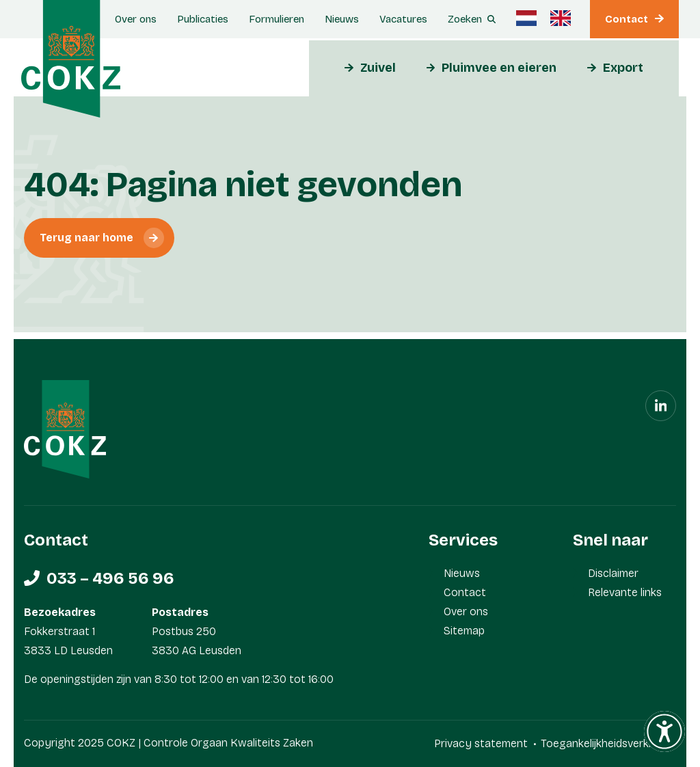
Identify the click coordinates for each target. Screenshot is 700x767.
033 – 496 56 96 (110, 578)
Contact (627, 19)
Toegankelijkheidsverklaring (608, 743)
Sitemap (464, 631)
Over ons (136, 19)
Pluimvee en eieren (499, 68)
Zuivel (378, 68)
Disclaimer (613, 573)
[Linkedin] (661, 406)
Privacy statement (481, 743)
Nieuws (342, 19)
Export (623, 68)
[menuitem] (526, 18)
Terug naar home (86, 238)
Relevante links (625, 592)
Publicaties (203, 19)
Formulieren (277, 19)
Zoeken (465, 19)
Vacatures (403, 19)
